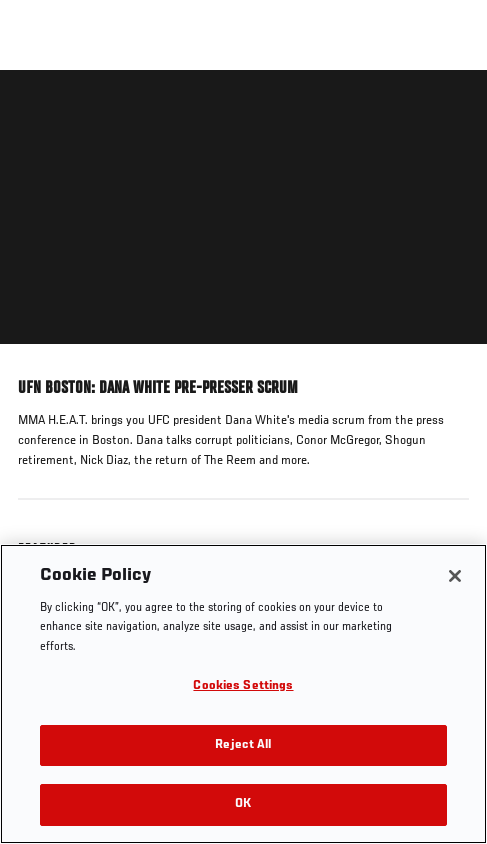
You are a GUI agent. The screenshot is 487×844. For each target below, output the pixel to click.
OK (243, 804)
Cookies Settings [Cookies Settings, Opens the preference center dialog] (243, 686)
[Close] (455, 576)
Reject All (243, 745)
